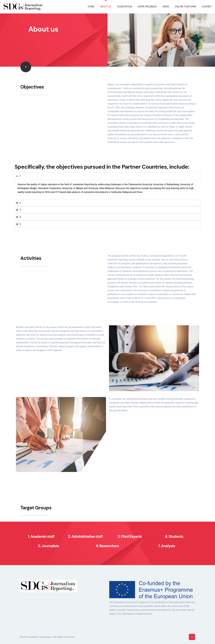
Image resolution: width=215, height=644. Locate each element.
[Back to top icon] (192, 637)
